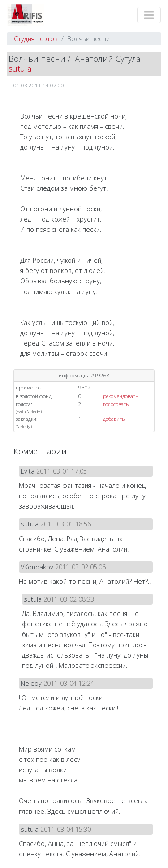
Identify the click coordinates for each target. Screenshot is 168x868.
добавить (114, 419)
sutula (20, 68)
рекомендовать (121, 396)
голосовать (116, 404)
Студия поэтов (36, 39)
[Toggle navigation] (149, 15)
